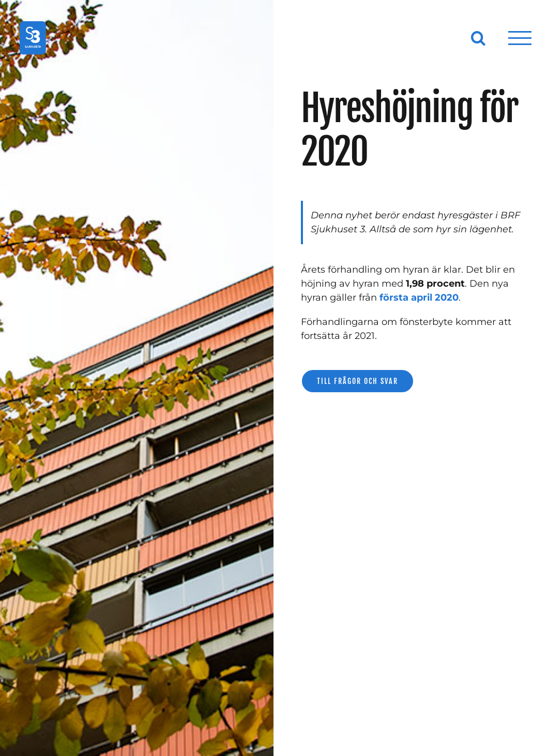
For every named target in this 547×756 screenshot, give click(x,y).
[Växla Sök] (478, 38)
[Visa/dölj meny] (520, 38)
